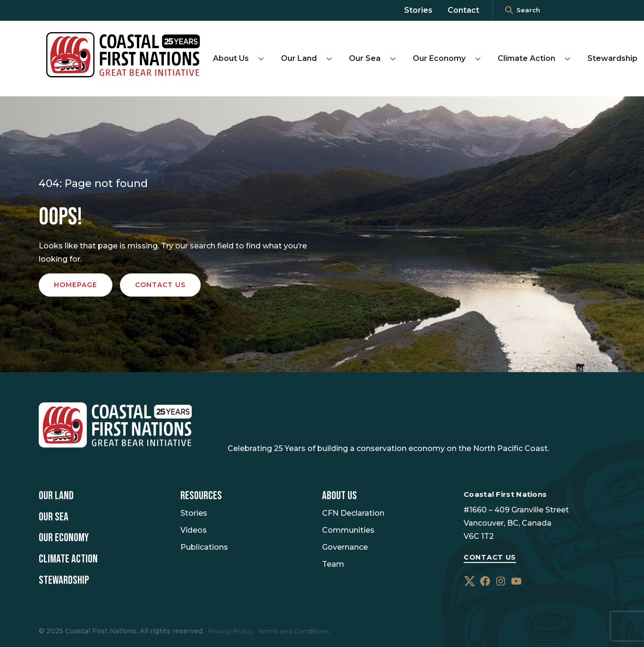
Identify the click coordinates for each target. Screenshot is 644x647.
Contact (463, 10)
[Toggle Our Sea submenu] (393, 59)
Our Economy (439, 58)
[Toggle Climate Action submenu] (568, 59)
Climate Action (526, 58)
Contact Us (490, 557)
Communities (348, 530)
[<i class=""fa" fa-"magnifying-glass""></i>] (509, 10)
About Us (231, 58)
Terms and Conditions (293, 631)
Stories (418, 10)
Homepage (76, 285)
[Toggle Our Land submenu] (329, 59)
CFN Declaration (353, 513)
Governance (345, 547)
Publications (204, 547)
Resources (201, 496)
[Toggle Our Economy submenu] (478, 59)
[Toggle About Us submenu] (261, 59)
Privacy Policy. (231, 631)
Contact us (160, 285)
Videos (194, 530)
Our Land (299, 58)
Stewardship (612, 58)
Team (333, 564)
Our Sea (365, 58)
